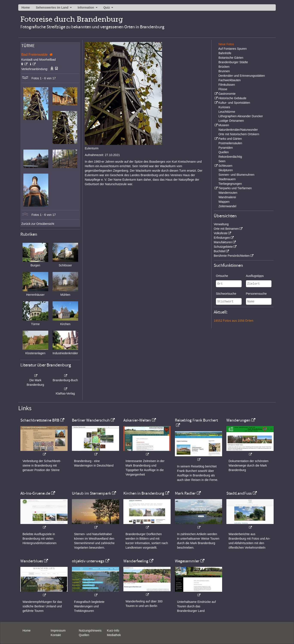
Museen (224, 125)
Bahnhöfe (225, 53)
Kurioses (224, 107)
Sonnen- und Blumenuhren (236, 175)
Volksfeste (221, 233)
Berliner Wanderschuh (91, 420)
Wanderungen (238, 420)
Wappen (224, 202)
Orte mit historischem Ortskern (239, 134)
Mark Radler (185, 493)
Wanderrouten (228, 193)
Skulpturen (226, 170)
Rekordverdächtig (230, 157)
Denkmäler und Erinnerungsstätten (242, 76)
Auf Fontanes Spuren (232, 49)
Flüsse (223, 89)
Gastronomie (227, 94)
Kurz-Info (113, 630)
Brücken (224, 67)
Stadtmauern (227, 179)
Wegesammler (187, 561)
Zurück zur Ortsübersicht (38, 224)
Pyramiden (226, 148)
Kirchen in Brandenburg (144, 493)
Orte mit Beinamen (226, 229)
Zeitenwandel (227, 206)
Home (26, 8)
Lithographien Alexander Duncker (241, 116)
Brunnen (224, 71)
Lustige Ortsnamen (231, 121)
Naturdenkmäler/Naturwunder (238, 130)
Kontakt (56, 635)
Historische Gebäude (232, 98)
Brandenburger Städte (233, 62)
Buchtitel (220, 251)
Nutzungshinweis (90, 630)
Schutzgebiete (223, 247)
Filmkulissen (227, 85)
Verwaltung (221, 224)
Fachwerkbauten (230, 80)
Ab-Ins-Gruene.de (35, 493)
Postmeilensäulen (230, 143)
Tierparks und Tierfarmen (235, 188)
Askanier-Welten (137, 420)
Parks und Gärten (230, 139)
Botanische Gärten (231, 58)
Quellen (224, 152)
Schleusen (225, 166)
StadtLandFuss (239, 493)
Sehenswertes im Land (52, 8)
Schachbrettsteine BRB (40, 420)
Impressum (58, 630)
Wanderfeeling (136, 561)
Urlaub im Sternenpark (91, 493)
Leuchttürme (227, 112)
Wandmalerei (227, 197)
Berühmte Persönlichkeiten (232, 256)
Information (86, 8)
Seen (222, 161)
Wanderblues (32, 561)
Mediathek (114, 635)
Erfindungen (222, 238)
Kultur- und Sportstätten (234, 103)
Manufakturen (223, 242)
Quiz (107, 8)
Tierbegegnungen (230, 184)
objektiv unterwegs (88, 561)
